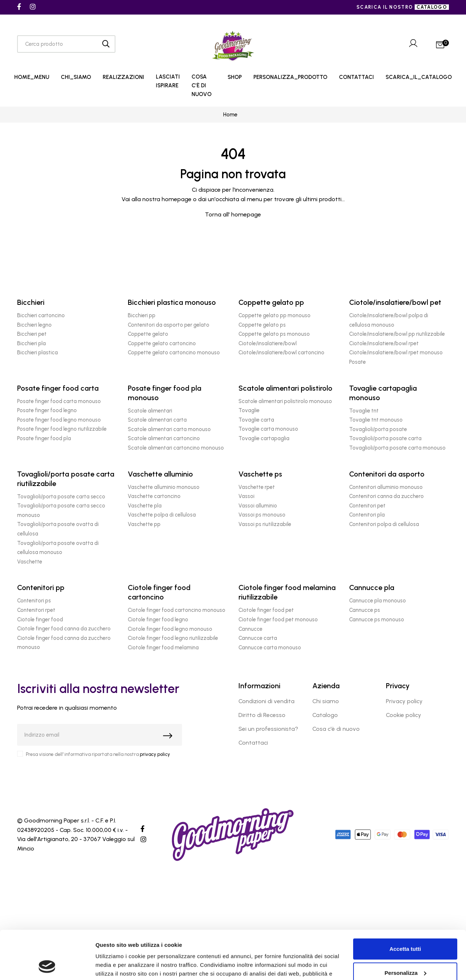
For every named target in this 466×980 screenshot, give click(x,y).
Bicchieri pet (32, 334)
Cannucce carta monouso (270, 648)
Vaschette (30, 562)
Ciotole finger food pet (266, 610)
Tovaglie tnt (364, 411)
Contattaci (253, 743)
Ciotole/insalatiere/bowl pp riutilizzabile (397, 334)
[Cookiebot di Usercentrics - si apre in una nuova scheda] (47, 966)
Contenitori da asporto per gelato (169, 325)
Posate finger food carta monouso (59, 401)
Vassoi (246, 496)
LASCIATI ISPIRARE (168, 81)
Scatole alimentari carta (157, 420)
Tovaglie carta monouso (268, 429)
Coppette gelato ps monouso (274, 334)
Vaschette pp (144, 524)
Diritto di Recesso (262, 715)
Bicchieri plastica (37, 352)
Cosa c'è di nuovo (336, 729)
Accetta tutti (405, 903)
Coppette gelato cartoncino (162, 343)
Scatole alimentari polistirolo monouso (285, 401)
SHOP (235, 77)
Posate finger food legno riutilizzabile (62, 429)
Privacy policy (404, 701)
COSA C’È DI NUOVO (202, 85)
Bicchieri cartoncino (41, 315)
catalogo (432, 7)
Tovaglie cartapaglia (264, 438)
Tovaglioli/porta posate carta (385, 438)
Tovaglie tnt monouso (376, 420)
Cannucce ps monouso (377, 620)
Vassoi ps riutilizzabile (265, 524)
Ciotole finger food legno (158, 620)
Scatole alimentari (150, 411)
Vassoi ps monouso (262, 515)
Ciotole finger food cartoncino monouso (177, 610)
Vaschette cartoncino (154, 496)
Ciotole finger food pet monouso (278, 620)
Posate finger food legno (47, 410)
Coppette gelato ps (262, 325)
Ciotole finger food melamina (163, 648)
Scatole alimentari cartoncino (164, 438)
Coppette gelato (148, 334)
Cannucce (250, 629)
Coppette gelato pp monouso (275, 315)
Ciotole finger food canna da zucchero (64, 629)
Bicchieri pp (142, 315)
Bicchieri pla (31, 343)
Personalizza (405, 927)
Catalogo (325, 715)
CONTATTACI (356, 77)
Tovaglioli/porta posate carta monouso (397, 448)
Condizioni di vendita (266, 701)
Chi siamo (326, 701)
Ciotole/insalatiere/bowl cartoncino (281, 352)
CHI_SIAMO (76, 77)
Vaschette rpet (257, 487)
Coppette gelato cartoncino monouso (174, 352)
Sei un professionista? (268, 729)
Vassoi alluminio (258, 506)
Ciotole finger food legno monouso (170, 629)
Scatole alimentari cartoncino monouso (176, 448)
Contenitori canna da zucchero (386, 496)
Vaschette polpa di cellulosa (162, 515)
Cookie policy (404, 715)
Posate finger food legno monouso (59, 420)
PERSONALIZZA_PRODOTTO (290, 77)
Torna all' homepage (233, 214)
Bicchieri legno (34, 325)
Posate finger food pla (44, 438)
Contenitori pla (367, 515)
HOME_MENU (32, 77)
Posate (358, 362)
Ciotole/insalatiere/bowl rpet (384, 343)
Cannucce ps (365, 610)
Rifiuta (405, 951)
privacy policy (155, 754)
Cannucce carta (258, 638)
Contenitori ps (34, 601)
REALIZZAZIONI (123, 77)
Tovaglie (249, 410)
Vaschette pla (145, 506)
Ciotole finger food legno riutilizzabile (173, 638)
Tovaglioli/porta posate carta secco (61, 497)
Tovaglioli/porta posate (378, 429)
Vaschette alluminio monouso (164, 487)
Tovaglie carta (256, 420)
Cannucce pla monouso (378, 601)
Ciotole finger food (40, 620)
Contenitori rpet (36, 610)
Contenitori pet (367, 506)
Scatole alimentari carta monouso (169, 429)
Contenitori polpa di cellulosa (384, 524)
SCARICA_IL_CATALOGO (419, 77)
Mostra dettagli (115, 966)
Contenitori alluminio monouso (386, 487)
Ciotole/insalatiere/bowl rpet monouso (396, 352)
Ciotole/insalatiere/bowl (268, 343)
